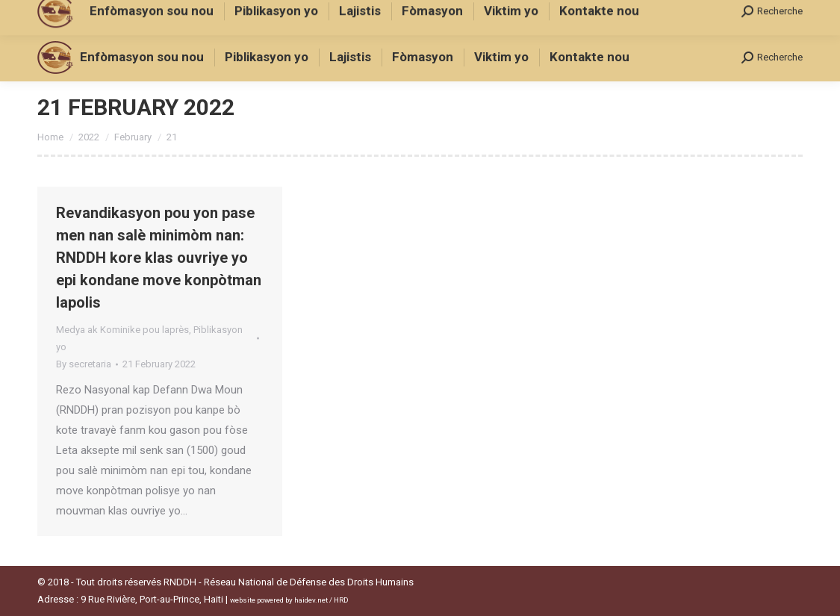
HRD (341, 600)
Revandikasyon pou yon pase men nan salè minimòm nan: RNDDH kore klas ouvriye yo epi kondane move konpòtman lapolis (159, 258)
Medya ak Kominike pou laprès (122, 330)
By (84, 364)
